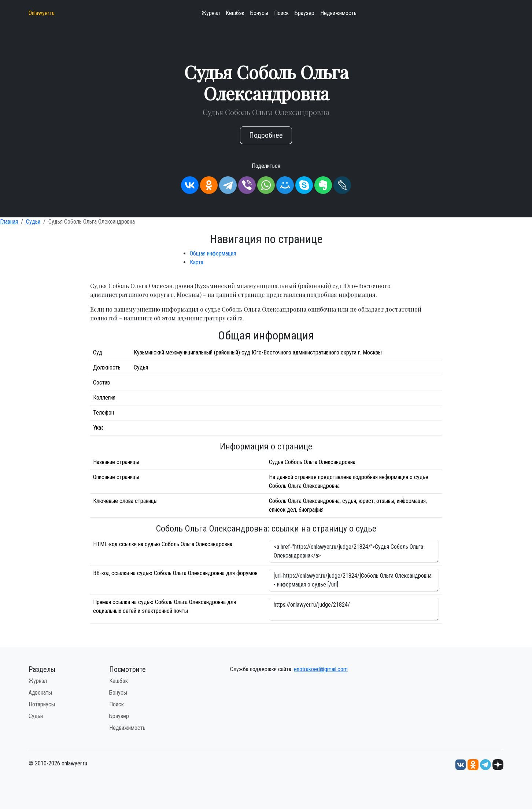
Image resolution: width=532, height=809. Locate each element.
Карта (197, 262)
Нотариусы (42, 704)
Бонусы (259, 13)
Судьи (33, 222)
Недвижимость (338, 13)
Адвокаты (40, 693)
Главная (9, 222)
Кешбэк (235, 13)
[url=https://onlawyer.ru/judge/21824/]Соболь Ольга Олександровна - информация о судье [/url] (354, 580)
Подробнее (266, 135)
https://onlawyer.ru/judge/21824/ (354, 609)
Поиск (281, 13)
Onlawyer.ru (42, 13)
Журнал (211, 13)
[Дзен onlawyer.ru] (498, 764)
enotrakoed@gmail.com (321, 669)
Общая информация (213, 253)
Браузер (304, 13)
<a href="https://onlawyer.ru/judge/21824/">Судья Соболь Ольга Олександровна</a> (354, 551)
